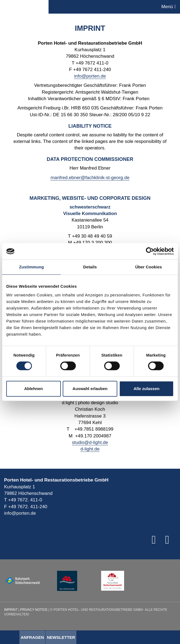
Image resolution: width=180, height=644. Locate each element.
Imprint (11, 610)
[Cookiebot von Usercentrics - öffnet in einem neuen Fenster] (150, 251)
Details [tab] (90, 267)
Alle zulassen (147, 389)
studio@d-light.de (90, 442)
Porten (24, 7)
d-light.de (90, 449)
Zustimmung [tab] (31, 267)
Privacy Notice (34, 610)
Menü (169, 7)
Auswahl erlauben (90, 389)
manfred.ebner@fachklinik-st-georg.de (90, 178)
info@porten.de (90, 76)
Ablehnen (34, 389)
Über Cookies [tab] (149, 267)
